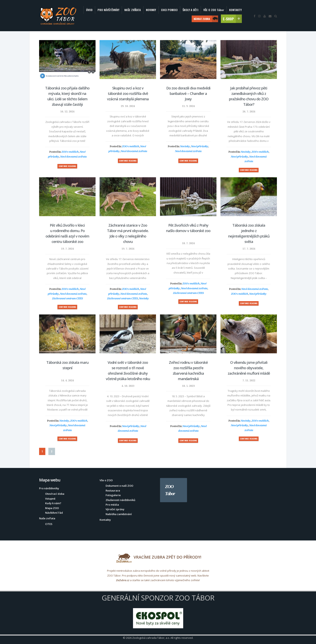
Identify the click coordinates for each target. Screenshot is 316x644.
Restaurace (113, 491)
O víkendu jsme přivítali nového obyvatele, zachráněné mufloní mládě (249, 368)
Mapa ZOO (52, 508)
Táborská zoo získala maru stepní (67, 365)
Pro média (112, 505)
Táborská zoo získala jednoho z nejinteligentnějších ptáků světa (249, 233)
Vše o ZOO (106, 480)
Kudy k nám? (53, 503)
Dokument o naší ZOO (119, 486)
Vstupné (50, 499)
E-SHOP (232, 19)
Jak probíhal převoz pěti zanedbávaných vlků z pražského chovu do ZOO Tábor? (249, 96)
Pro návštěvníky (49, 488)
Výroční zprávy (115, 509)
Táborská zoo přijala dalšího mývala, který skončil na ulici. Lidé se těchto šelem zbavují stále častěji (67, 96)
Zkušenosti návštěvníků (120, 500)
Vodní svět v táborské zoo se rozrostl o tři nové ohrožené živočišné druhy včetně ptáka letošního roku (128, 371)
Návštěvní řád (54, 513)
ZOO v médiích (70, 152)
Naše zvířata (47, 518)
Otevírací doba (55, 494)
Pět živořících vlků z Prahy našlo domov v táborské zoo (188, 228)
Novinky (185, 146)
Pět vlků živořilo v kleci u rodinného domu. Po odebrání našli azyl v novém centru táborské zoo (67, 233)
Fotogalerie (113, 495)
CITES (49, 524)
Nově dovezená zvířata (73, 157)
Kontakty (105, 520)
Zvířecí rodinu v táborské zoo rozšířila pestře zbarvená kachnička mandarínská (188, 371)
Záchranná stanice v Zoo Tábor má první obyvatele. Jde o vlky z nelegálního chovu (128, 233)
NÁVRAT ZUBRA (206, 19)
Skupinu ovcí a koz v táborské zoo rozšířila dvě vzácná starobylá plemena (128, 93)
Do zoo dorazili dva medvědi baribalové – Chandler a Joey (188, 93)
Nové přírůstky (200, 146)
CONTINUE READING (67, 166)
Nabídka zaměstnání (119, 514)
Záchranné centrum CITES (67, 298)
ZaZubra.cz (123, 580)
